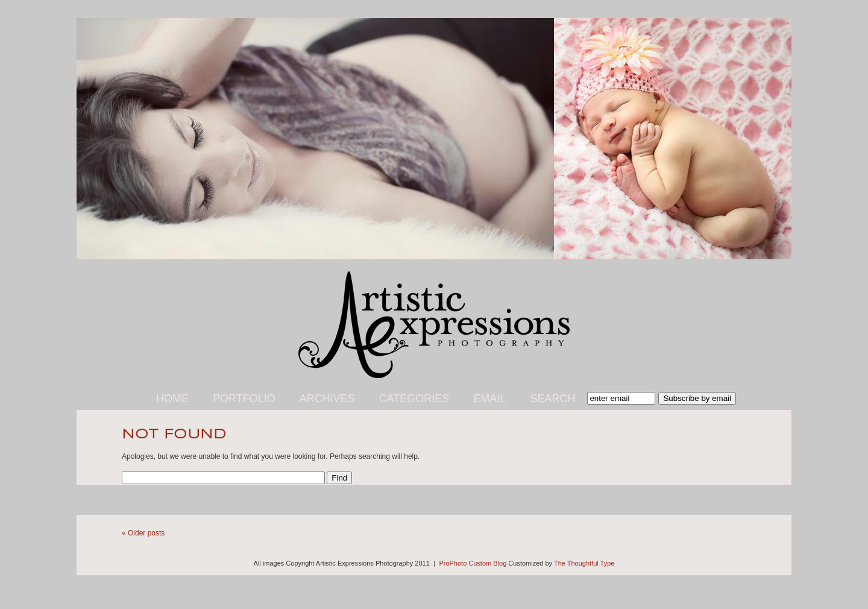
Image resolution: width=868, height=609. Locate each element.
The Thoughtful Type (584, 563)
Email (489, 399)
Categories (414, 399)
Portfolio (244, 399)
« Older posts (143, 533)
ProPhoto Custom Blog (473, 563)
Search (552, 399)
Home (172, 399)
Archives (327, 399)
